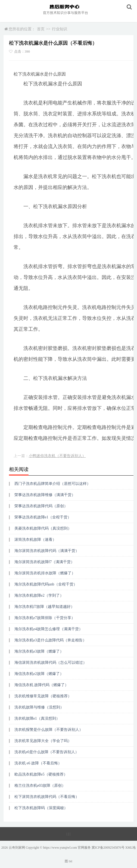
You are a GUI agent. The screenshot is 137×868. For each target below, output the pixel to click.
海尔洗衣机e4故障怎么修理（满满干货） (49, 629)
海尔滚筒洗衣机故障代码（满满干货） (47, 551)
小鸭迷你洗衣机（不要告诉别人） (57, 456)
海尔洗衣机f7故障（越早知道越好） (45, 607)
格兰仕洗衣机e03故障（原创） (40, 786)
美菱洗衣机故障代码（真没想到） (43, 528)
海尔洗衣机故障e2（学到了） (39, 595)
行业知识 (60, 29)
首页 (41, 29)
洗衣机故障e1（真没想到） (37, 718)
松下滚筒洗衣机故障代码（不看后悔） (47, 797)
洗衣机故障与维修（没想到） (39, 707)
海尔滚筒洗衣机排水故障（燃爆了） (45, 573)
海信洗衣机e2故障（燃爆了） (39, 674)
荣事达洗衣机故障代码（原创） (41, 506)
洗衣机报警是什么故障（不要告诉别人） (49, 730)
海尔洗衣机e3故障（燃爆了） (39, 651)
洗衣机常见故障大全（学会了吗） (43, 741)
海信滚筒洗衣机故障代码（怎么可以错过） (51, 663)
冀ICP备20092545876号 (108, 848)
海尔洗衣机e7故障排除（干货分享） (45, 618)
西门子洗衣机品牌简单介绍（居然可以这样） (52, 484)
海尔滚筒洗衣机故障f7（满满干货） (45, 562)
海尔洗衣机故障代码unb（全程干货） (46, 584)
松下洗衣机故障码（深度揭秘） (41, 808)
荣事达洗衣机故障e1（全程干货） (43, 517)
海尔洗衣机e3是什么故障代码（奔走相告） (50, 640)
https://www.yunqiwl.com (60, 848)
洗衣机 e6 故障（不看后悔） (38, 763)
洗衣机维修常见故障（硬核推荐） (43, 696)
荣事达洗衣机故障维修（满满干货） (45, 495)
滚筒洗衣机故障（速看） (35, 540)
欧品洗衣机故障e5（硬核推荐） (41, 774)
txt (71, 861)
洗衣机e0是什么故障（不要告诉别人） (47, 752)
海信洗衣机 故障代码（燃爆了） (42, 685)
